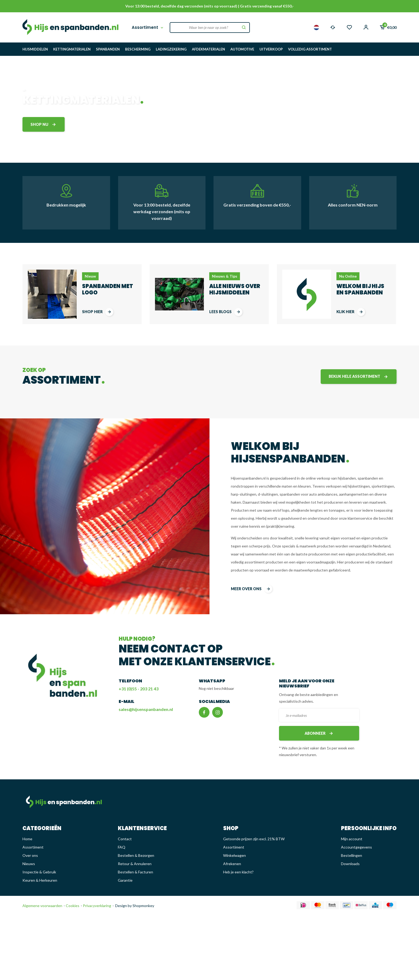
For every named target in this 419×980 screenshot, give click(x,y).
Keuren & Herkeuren (40, 880)
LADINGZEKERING (171, 49)
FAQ (122, 847)
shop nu (44, 124)
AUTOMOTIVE (242, 49)
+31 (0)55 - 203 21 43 (139, 689)
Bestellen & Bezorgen (136, 855)
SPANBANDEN (108, 49)
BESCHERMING (138, 49)
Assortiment (148, 28)
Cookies (72, 906)
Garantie (125, 880)
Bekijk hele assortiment (359, 377)
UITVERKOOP (271, 49)
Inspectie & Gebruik (39, 872)
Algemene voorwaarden (42, 906)
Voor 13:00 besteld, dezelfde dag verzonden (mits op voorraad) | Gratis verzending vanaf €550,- (210, 6)
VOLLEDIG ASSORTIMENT (310, 49)
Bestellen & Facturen (135, 872)
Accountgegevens (356, 847)
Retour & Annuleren (135, 864)
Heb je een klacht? (238, 872)
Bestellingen (352, 855)
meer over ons (252, 589)
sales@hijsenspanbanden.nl (146, 709)
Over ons (30, 855)
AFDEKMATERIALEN (208, 49)
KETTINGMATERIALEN (72, 49)
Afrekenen (232, 864)
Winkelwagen (234, 855)
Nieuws (29, 864)
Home (27, 839)
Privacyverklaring (97, 906)
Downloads (350, 864)
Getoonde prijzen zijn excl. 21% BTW (254, 839)
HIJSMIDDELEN (35, 49)
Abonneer (319, 733)
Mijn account (352, 839)
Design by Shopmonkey (135, 906)
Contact (125, 839)
